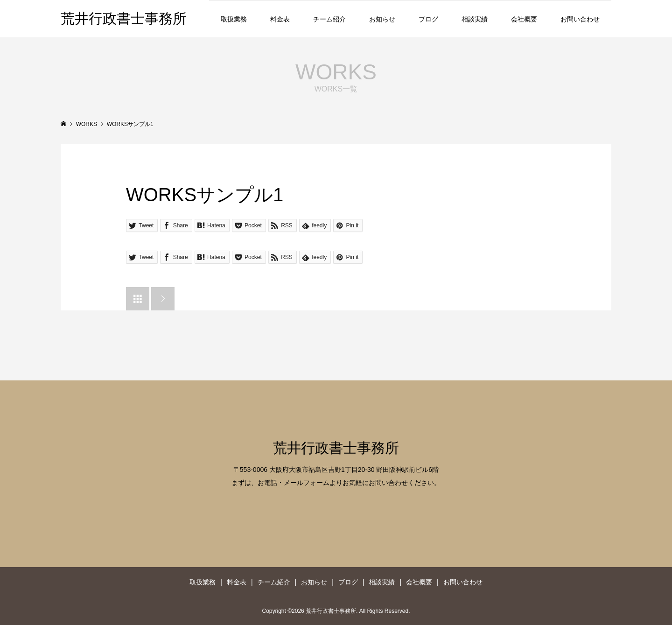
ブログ (428, 19)
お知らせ (382, 19)
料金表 (280, 19)
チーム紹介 (329, 19)
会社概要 (524, 19)
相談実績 (475, 19)
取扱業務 (234, 19)
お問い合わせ (580, 19)
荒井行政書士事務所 (124, 18)
